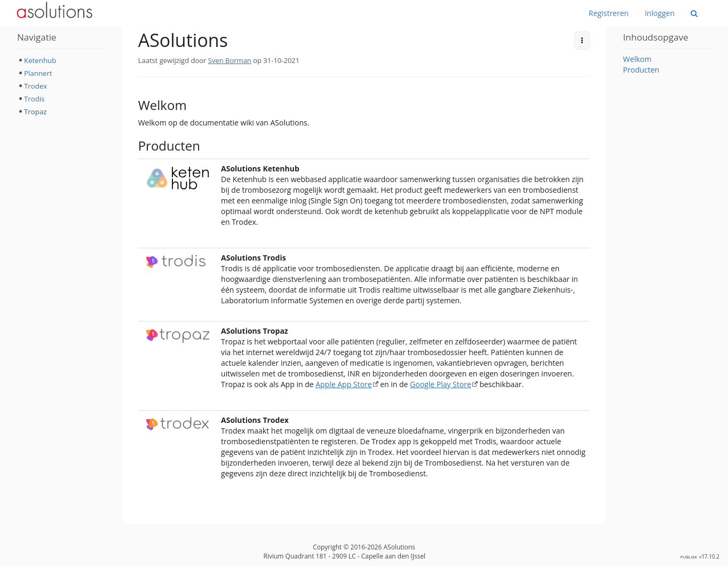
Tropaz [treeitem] (35, 112)
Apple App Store (343, 384)
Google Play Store (441, 384)
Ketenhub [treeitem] (40, 60)
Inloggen (660, 13)
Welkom (637, 59)
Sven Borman (230, 60)
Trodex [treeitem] (35, 86)
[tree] (61, 86)
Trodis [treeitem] (34, 99)
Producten (641, 70)
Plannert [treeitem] (38, 73)
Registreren (609, 13)
